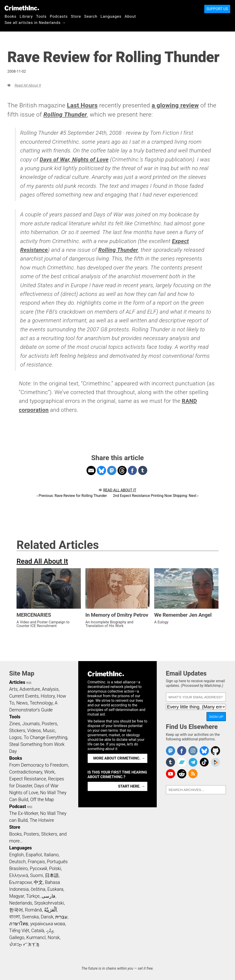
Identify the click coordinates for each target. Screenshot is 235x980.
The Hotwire (42, 820)
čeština (38, 889)
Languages (111, 16)
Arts (13, 689)
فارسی (48, 896)
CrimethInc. (22, 8)
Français (36, 862)
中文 (38, 882)
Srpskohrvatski (49, 903)
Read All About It (28, 85)
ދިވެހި (50, 931)
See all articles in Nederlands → (35, 23)
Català (38, 931)
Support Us (217, 9)
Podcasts (59, 16)
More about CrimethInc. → (119, 758)
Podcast (18, 806)
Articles (17, 682)
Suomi (36, 875)
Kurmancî (36, 937)
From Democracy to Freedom (39, 765)
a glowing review (175, 105)
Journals (31, 724)
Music (49, 731)
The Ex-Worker (24, 813)
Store (76, 16)
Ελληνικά (19, 875)
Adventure (30, 689)
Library (26, 16)
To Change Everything (45, 737)
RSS (29, 683)
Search (91, 16)
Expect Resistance (28, 779)
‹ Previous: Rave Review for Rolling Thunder (72, 496)
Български (21, 882)
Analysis (50, 689)
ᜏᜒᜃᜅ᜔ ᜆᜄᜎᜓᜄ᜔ (24, 944)
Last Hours (82, 105)
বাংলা (15, 917)
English (17, 855)
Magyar (17, 896)
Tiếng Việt (19, 931)
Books (11, 16)
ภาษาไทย (19, 924)
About (130, 16)
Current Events (24, 696)
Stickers (17, 731)
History (48, 696)
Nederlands (21, 903)
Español (34, 855)
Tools (41, 16)
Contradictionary (26, 772)
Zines (15, 724)
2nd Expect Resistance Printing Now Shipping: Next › (156, 496)
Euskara (55, 889)
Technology (41, 703)
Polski (55, 868)
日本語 (52, 875)
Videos (34, 731)
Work (49, 772)
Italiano (51, 855)
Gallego (17, 937)
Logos (15, 737)
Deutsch (17, 862)
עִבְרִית (61, 917)
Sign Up (216, 717)
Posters (49, 724)
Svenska (30, 917)
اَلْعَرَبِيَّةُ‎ (50, 910)
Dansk (47, 917)
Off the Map (42, 799)
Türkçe (33, 896)
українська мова (48, 924)
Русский (38, 868)
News (22, 703)
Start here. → (132, 786)
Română (34, 910)
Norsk (54, 937)
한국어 (16, 910)
